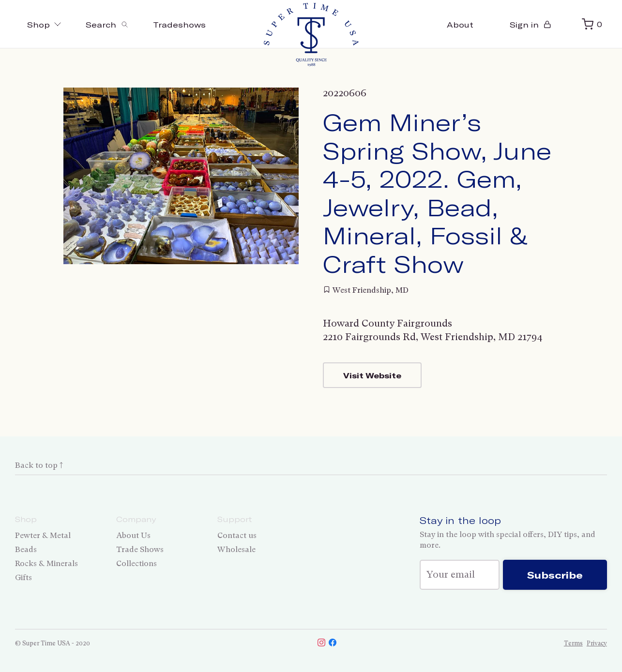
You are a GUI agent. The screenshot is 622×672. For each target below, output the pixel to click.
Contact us (237, 535)
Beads (26, 549)
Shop (44, 24)
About (460, 24)
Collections (137, 563)
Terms (573, 643)
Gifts (23, 577)
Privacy (597, 643)
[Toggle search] (107, 24)
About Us (133, 535)
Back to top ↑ (39, 465)
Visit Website (372, 375)
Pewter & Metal (43, 535)
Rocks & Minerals (46, 563)
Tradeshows (179, 24)
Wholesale (236, 549)
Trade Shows (140, 549)
